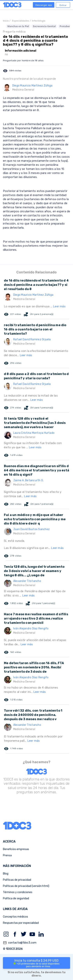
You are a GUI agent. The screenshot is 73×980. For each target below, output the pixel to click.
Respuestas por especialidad (21, 923)
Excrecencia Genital (44, 26)
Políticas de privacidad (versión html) (26, 886)
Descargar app (44, 5)
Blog (6, 874)
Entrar (63, 5)
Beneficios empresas (16, 849)
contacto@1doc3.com (20, 943)
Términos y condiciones (18, 892)
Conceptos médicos (15, 917)
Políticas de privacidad (17, 880)
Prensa (7, 855)
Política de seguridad (16, 898)
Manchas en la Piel (18, 26)
